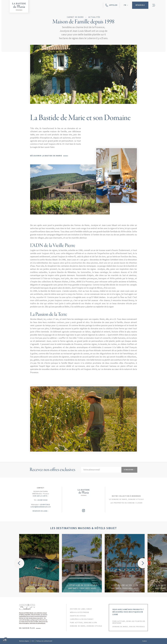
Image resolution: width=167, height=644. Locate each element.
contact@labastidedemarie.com (41, 507)
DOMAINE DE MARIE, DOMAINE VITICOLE (86, 626)
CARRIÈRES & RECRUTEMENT (82, 619)
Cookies (144, 641)
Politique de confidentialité (44, 641)
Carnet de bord (75, 17)
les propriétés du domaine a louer (126, 503)
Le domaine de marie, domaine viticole (126, 499)
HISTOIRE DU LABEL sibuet (81, 609)
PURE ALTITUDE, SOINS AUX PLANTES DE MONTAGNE (129, 622)
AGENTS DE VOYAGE (78, 616)
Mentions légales (24, 641)
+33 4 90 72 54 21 (45, 505)
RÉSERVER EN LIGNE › (41, 511)
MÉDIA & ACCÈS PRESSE (80, 612)
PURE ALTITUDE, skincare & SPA (84, 623)
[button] (126, 5)
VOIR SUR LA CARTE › (41, 496)
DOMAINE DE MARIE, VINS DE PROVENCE (129, 627)
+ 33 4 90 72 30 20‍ (42, 500)
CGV (33, 641)
